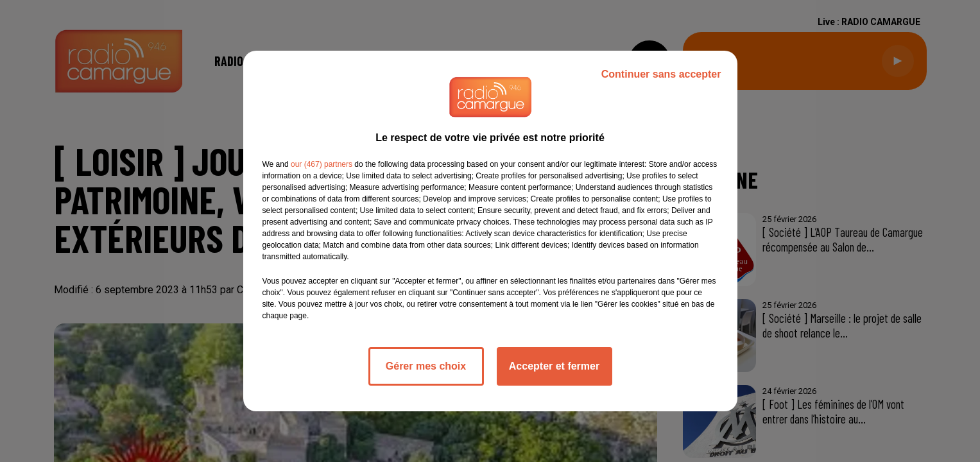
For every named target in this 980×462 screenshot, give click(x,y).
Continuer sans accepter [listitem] (661, 74)
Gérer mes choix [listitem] (426, 366)
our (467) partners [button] (322, 164)
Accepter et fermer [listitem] (554, 366)
